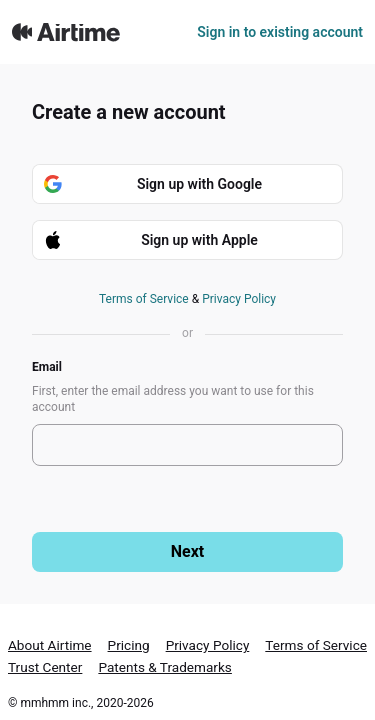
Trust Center (45, 667)
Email (47, 367)
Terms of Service (144, 299)
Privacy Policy (239, 299)
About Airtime (50, 645)
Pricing (129, 645)
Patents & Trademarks (165, 667)
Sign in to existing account (280, 32)
